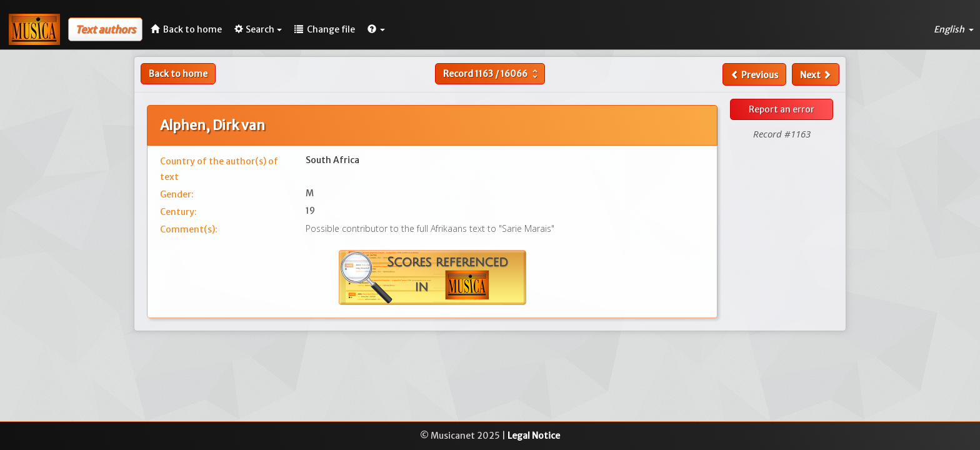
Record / (492, 74)
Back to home (178, 74)
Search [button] (258, 29)
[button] (376, 29)
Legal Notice (534, 436)
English (954, 29)
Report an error (782, 109)
